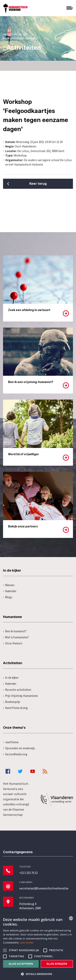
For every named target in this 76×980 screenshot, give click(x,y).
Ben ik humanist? (15, 631)
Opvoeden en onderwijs (19, 748)
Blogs (8, 597)
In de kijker (11, 678)
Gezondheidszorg (15, 754)
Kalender (10, 591)
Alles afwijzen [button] (57, 964)
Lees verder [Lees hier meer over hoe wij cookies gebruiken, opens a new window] (27, 943)
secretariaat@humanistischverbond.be (44, 889)
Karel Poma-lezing (15, 708)
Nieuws (9, 585)
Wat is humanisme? (16, 637)
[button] (38, 974)
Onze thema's (13, 643)
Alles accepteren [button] (21, 964)
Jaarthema (11, 742)
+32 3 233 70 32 (28, 873)
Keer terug (38, 184)
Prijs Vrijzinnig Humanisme (20, 696)
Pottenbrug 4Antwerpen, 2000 (30, 906)
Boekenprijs (12, 702)
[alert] (38, 947)
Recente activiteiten (17, 690)
